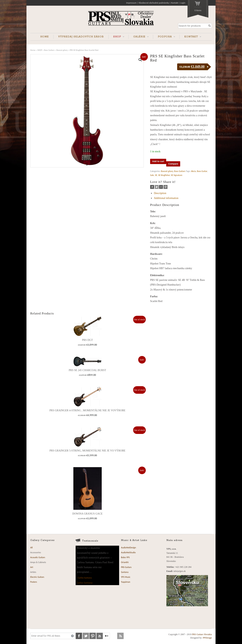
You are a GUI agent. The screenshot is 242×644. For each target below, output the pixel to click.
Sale (152, 175)
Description (160, 193)
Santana (125, 572)
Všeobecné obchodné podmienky (154, 3)
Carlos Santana (85, 578)
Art (32, 567)
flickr (107, 636)
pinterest (166, 187)
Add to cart (158, 161)
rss (120, 636)
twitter (157, 187)
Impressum (131, 3)
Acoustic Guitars (38, 557)
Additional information (166, 198)
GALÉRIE (139, 37)
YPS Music (126, 577)
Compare (173, 164)
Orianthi (125, 562)
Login (183, 3)
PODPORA (164, 37)
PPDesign (207, 638)
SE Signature (177, 175)
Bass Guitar (202, 171)
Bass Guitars (49, 50)
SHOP (116, 37)
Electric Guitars (37, 577)
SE (156, 175)
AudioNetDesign (128, 548)
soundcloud (114, 636)
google (161, 187)
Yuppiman (126, 582)
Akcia (193, 171)
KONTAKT (190, 37)
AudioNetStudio (128, 552)
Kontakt (175, 3)
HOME (45, 37)
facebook (152, 187)
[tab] (183, 193)
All (31, 548)
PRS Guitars (126, 567)
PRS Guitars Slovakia (202, 634)
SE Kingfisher (164, 175)
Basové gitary (62, 50)
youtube (100, 636)
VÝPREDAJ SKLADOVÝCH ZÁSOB (81, 37)
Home (33, 50)
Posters (34, 582)
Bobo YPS (125, 557)
